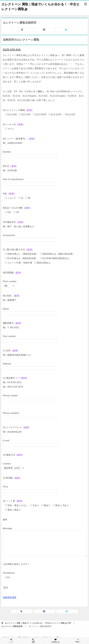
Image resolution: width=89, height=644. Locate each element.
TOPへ (78, 641)
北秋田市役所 (10, 597)
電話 (33, 641)
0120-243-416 (12, 50)
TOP (38, 623)
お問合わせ (56, 641)
